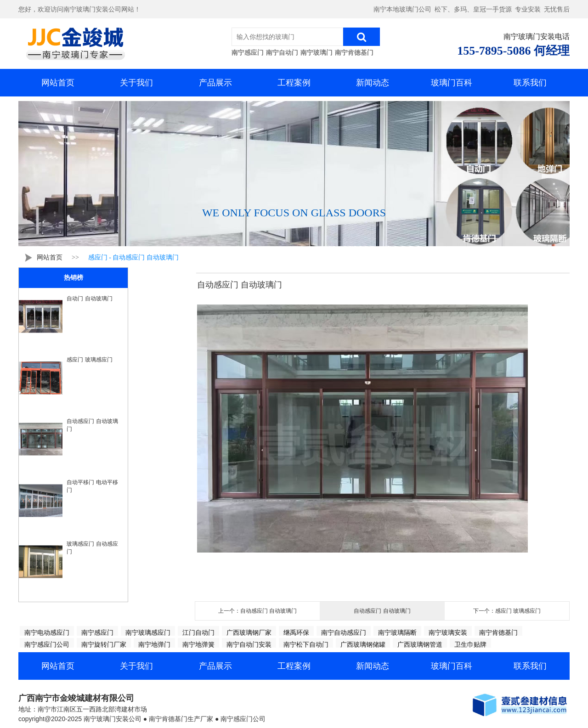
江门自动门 (198, 632)
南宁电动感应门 (47, 632)
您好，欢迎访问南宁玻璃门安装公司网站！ (79, 9)
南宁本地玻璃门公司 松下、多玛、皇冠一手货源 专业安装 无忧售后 (472, 9)
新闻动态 (373, 83)
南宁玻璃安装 (448, 632)
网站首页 (58, 83)
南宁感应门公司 (47, 644)
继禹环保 (296, 632)
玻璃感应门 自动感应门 (92, 548)
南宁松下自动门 (306, 644)
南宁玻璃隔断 (397, 632)
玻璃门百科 (452, 83)
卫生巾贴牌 (470, 644)
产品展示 (215, 83)
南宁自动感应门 (344, 632)
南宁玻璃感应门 (148, 632)
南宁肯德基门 (354, 52)
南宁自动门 (282, 52)
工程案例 (294, 83)
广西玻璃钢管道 (420, 644)
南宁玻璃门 (317, 52)
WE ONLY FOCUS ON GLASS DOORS (294, 213)
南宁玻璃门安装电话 (537, 37)
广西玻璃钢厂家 (249, 632)
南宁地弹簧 (198, 644)
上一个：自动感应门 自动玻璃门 (257, 611)
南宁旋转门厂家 (104, 644)
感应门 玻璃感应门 (89, 360)
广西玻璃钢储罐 (363, 644)
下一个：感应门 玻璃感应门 (507, 611)
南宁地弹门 (154, 644)
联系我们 (530, 83)
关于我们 (136, 83)
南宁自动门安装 (249, 644)
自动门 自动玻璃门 (89, 299)
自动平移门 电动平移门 (92, 486)
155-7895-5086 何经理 (513, 51)
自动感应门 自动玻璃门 (92, 425)
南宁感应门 (248, 52)
